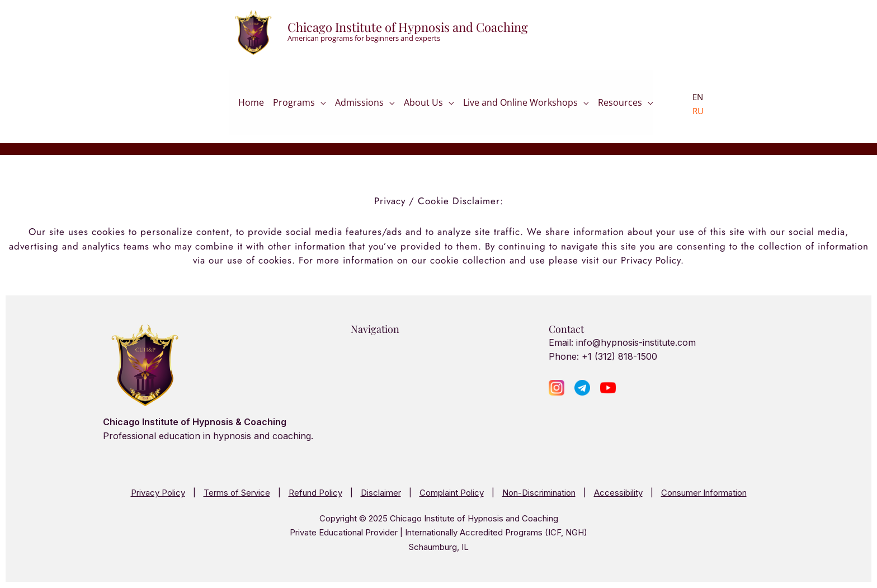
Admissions (359, 105)
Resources (620, 105)
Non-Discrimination (539, 493)
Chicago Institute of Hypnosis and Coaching (408, 27)
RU (698, 111)
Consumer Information (704, 493)
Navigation (375, 329)
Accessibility (618, 493)
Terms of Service (237, 493)
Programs (294, 105)
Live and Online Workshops (520, 105)
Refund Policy (315, 493)
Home (251, 105)
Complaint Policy (452, 493)
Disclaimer (381, 493)
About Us (423, 105)
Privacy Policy (158, 493)
